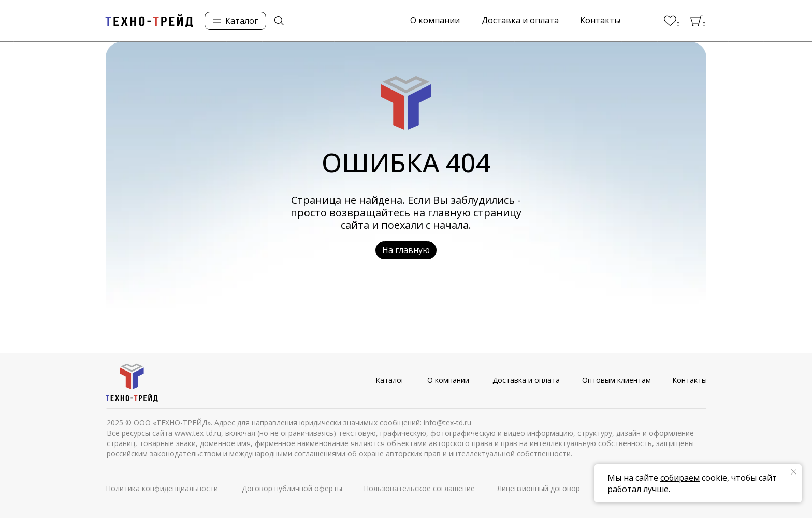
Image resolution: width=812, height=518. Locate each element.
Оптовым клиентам (617, 380)
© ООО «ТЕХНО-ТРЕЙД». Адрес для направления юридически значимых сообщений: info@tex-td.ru (298, 423)
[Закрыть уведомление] (794, 472)
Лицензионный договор (539, 488)
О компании (448, 380)
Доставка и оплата (526, 380)
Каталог (390, 380)
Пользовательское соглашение (419, 488)
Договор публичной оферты (292, 488)
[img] (279, 21)
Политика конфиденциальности (162, 488)
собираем (680, 478)
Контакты (690, 380)
